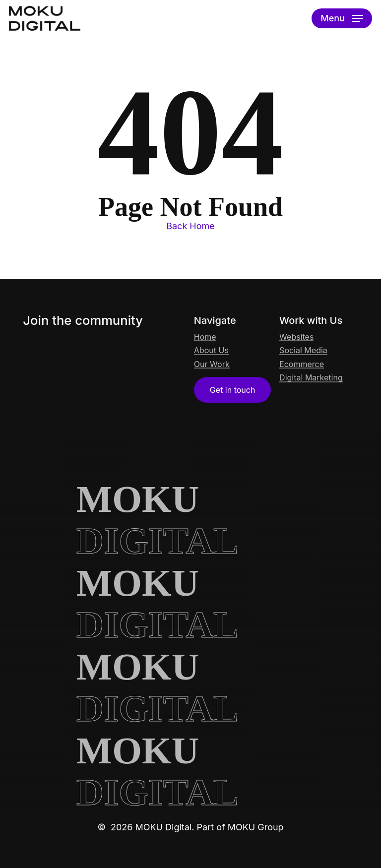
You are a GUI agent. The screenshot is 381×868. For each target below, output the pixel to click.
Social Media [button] (303, 351)
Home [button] (205, 337)
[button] (342, 18)
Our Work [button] (212, 365)
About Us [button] (211, 351)
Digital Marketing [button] (311, 378)
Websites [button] (296, 337)
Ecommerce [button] (302, 365)
